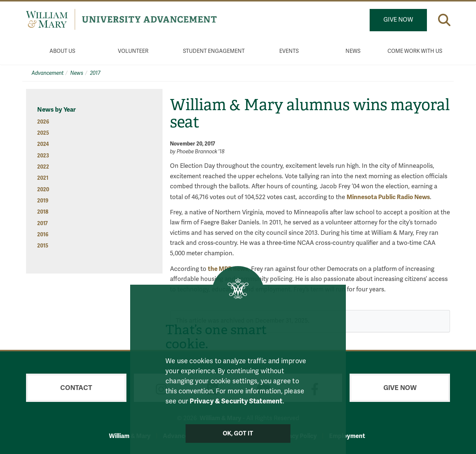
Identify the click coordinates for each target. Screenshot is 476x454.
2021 (43, 178)
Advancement (48, 73)
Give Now (398, 20)
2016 (43, 235)
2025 (43, 133)
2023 (43, 156)
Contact (76, 388)
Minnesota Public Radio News (388, 197)
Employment (347, 436)
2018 (43, 212)
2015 (43, 246)
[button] (444, 20)
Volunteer (133, 51)
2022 (43, 167)
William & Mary (130, 436)
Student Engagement (214, 51)
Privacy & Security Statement (236, 401)
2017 (95, 73)
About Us (62, 51)
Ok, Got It (238, 434)
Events (289, 51)
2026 (43, 122)
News (353, 51)
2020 (43, 190)
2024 (43, 144)
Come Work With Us (415, 51)
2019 (43, 201)
